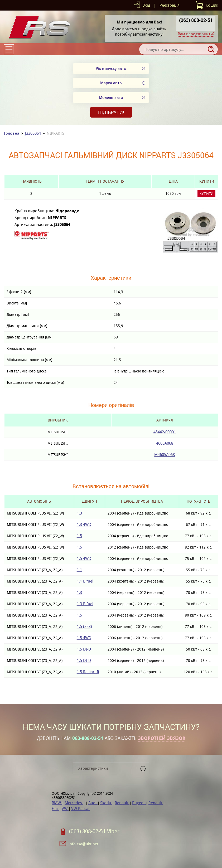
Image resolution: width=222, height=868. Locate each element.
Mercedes (74, 803)
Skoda (106, 803)
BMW (57, 803)
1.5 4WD (84, 558)
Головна (12, 133)
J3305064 (33, 133)
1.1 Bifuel (85, 581)
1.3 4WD (84, 524)
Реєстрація (170, 5)
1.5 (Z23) (84, 626)
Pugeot (139, 803)
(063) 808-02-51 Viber (94, 831)
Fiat (55, 809)
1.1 (79, 570)
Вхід (146, 5)
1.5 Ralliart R (88, 672)
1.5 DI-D (84, 649)
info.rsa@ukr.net (83, 844)
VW (65, 809)
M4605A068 (165, 455)
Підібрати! (111, 112)
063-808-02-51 (88, 738)
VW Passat (80, 809)
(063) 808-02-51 (196, 20)
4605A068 (165, 443)
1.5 (79, 536)
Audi (93, 803)
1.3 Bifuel (85, 604)
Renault (122, 803)
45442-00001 (165, 432)
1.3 (79, 513)
